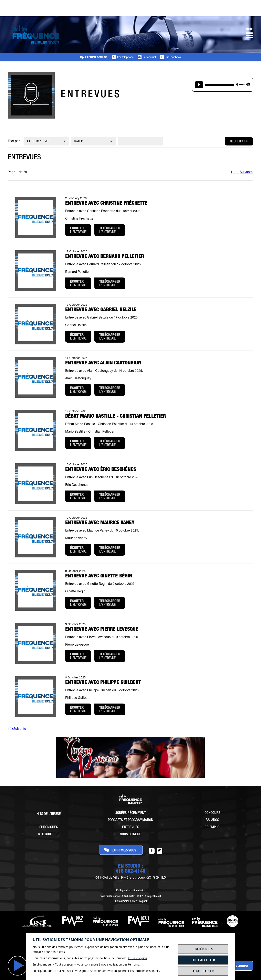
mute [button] (237, 84)
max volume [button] (248, 84)
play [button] (199, 85)
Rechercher (239, 142)
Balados (212, 820)
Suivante (246, 172)
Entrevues (131, 827)
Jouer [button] (18, 966)
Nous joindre (130, 835)
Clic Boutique (49, 835)
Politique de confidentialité (130, 891)
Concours (212, 813)
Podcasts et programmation (130, 820)
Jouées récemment (131, 813)
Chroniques (49, 827)
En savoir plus (137, 958)
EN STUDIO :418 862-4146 (130, 869)
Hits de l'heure (49, 814)
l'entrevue (78, 230)
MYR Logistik (140, 901)
